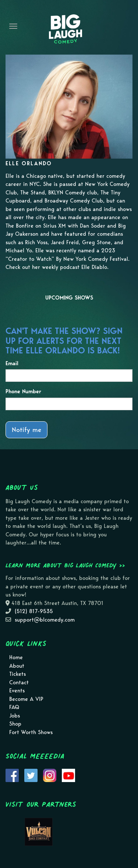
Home (16, 657)
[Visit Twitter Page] (31, 775)
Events (17, 691)
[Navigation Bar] (13, 26)
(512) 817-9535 (34, 611)
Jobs (15, 716)
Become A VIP (26, 699)
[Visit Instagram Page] (50, 775)
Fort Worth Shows (31, 732)
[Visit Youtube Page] (68, 775)
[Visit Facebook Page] (12, 775)
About (17, 666)
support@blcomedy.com (45, 620)
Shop (15, 724)
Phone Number (23, 391)
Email (12, 363)
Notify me (26, 430)
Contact (19, 682)
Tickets (17, 674)
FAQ (14, 707)
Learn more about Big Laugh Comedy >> (65, 565)
